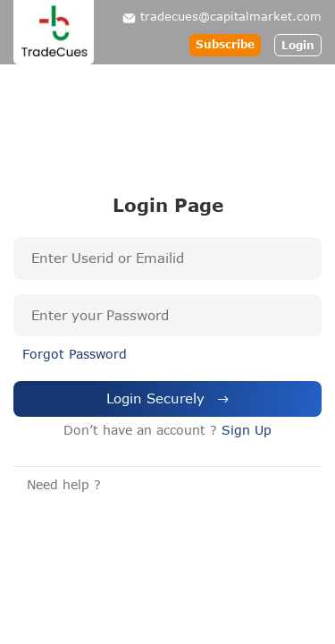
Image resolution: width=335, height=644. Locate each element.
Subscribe (225, 44)
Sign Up (247, 430)
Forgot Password (75, 354)
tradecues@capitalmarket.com (231, 16)
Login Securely (167, 398)
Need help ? (64, 484)
